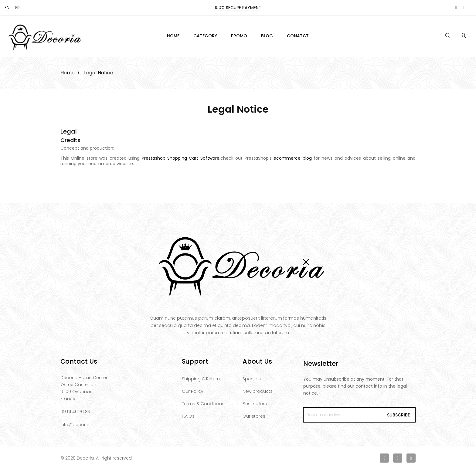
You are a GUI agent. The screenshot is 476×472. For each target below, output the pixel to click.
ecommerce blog (292, 161)
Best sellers (255, 406)
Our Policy (193, 394)
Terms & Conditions (203, 406)
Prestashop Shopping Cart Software (181, 161)
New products (258, 394)
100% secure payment (238, 8)
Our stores (254, 419)
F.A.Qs (188, 419)
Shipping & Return (201, 381)
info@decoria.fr (77, 427)
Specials (252, 381)
